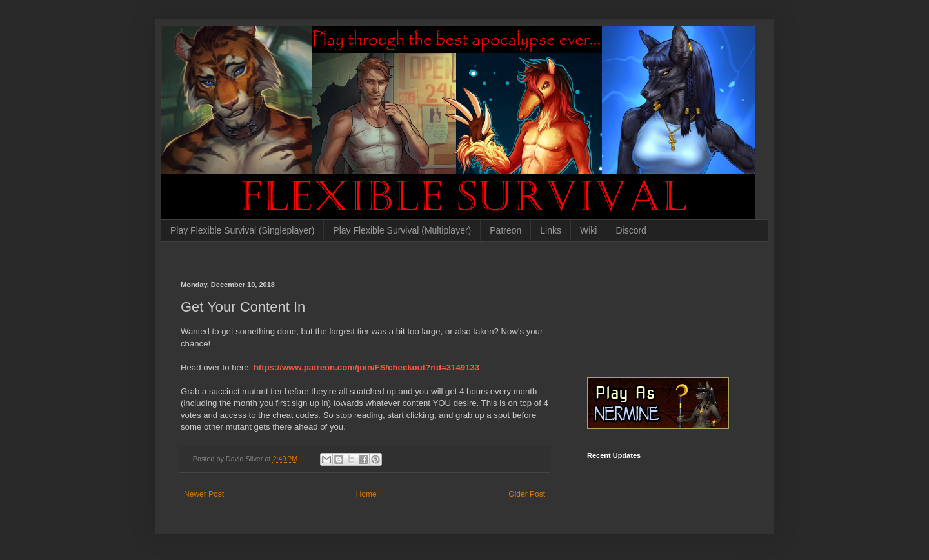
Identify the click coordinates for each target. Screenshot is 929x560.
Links (551, 230)
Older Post (527, 494)
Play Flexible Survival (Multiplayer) (402, 230)
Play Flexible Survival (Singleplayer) (242, 230)
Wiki (588, 230)
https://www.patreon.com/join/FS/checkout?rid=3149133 (366, 367)
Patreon (505, 230)
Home (366, 494)
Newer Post (204, 494)
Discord (631, 230)
